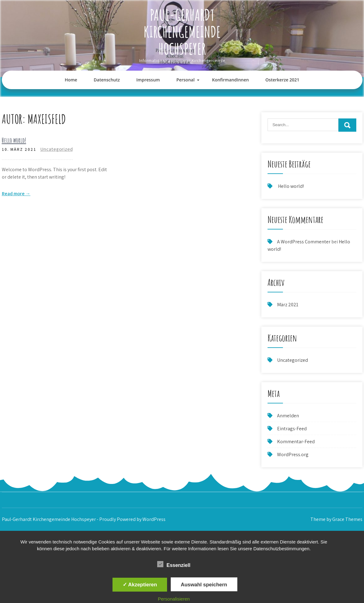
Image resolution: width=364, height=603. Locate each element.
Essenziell (174, 564)
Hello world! (14, 140)
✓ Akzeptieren (140, 584)
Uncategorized (57, 149)
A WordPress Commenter (304, 242)
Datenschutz (107, 80)
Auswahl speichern (204, 584)
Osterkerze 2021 (282, 80)
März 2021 (288, 305)
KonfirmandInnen (231, 80)
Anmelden (288, 416)
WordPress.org (293, 454)
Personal (185, 80)
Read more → (16, 194)
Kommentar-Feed (296, 442)
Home (71, 80)
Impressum (148, 80)
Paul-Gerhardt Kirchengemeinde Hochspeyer (182, 32)
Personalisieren (174, 599)
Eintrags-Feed (292, 429)
